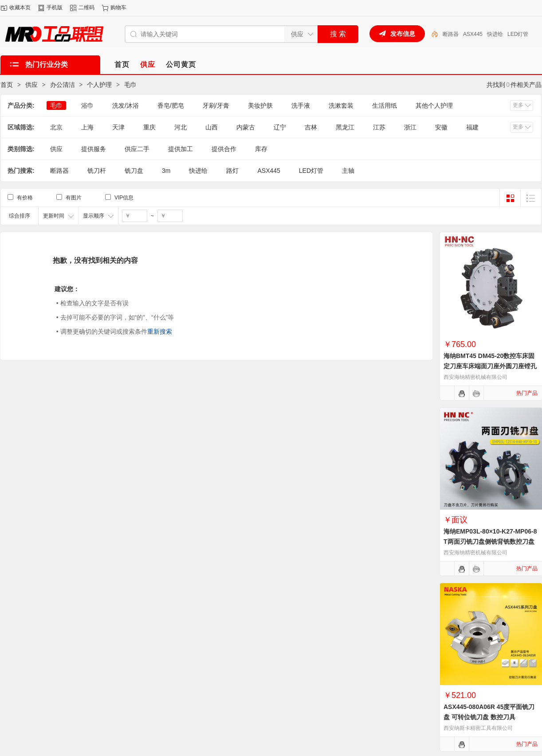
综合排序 (20, 216)
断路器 (451, 34)
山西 (212, 127)
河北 (181, 127)
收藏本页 (20, 8)
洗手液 (301, 105)
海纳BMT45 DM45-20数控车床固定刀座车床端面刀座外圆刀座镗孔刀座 (490, 366)
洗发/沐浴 (126, 105)
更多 (518, 105)
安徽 (441, 127)
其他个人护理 (434, 105)
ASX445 (473, 34)
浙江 (410, 127)
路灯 (232, 171)
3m (166, 171)
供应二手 (137, 149)
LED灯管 (518, 34)
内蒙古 (246, 127)
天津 (118, 127)
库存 (261, 149)
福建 (472, 127)
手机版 (55, 8)
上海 (87, 127)
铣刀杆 (97, 171)
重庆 (149, 127)
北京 (56, 127)
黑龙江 (345, 127)
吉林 (311, 127)
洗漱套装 (341, 105)
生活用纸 (385, 105)
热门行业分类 (47, 64)
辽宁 (280, 127)
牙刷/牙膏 (216, 105)
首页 (7, 85)
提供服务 (94, 149)
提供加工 (181, 149)
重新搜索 (160, 331)
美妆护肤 (260, 105)
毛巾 (130, 85)
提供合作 (224, 149)
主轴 (348, 171)
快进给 (495, 34)
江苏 (379, 127)
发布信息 (403, 34)
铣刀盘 (134, 171)
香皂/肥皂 (171, 105)
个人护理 (99, 85)
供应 (31, 85)
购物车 (118, 8)
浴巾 (87, 105)
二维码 (86, 8)
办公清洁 (63, 85)
